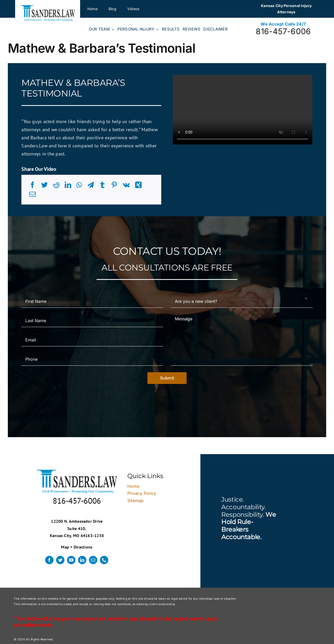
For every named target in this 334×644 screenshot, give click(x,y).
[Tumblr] (102, 185)
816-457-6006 (283, 31)
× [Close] (309, 391)
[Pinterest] (114, 185)
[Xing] (138, 185)
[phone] (104, 560)
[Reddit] (56, 185)
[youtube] (71, 560)
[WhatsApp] (79, 185)
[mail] (93, 560)
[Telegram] (91, 185)
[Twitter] (44, 185)
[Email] (32, 194)
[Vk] (126, 185)
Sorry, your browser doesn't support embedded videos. (243, 110)
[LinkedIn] (68, 185)
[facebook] (49, 560)
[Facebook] (32, 185)
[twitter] (60, 560)
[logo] (47, 7)
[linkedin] (82, 560)
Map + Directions (77, 547)
